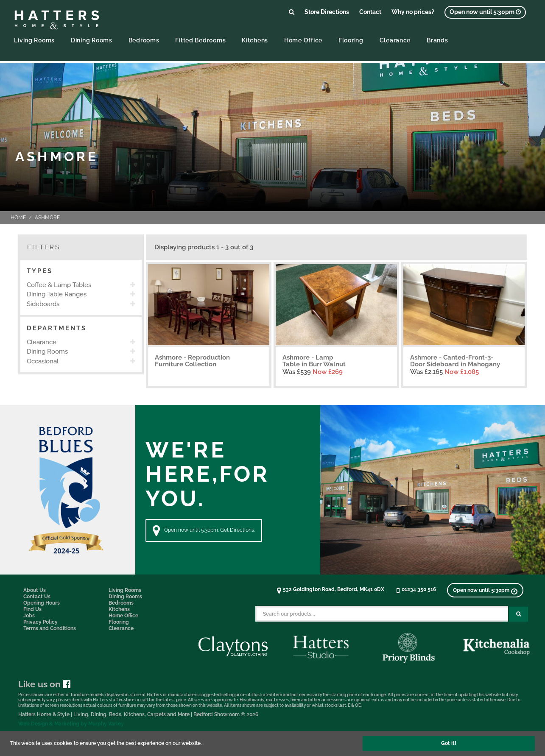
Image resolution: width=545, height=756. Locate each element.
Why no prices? (413, 12)
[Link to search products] (292, 12)
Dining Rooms (92, 40)
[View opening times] (485, 12)
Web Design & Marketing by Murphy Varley (71, 724)
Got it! (449, 743)
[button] (81, 271)
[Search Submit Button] (518, 614)
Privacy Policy (41, 622)
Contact (370, 12)
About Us (35, 590)
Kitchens (255, 40)
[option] (81, 285)
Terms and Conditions (50, 628)
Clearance (395, 40)
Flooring (351, 40)
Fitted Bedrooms (200, 40)
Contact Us (37, 597)
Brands (437, 40)
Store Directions (327, 12)
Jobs (29, 616)
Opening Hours (42, 603)
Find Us (32, 609)
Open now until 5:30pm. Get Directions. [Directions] (204, 530)
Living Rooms (34, 40)
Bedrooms (144, 40)
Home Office (303, 40)
